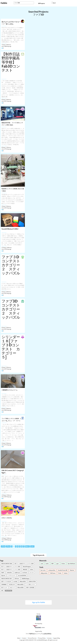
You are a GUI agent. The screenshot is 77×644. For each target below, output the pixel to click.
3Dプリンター (4, 588)
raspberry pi (17, 573)
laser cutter (43, 570)
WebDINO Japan (43, 640)
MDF (53, 564)
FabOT (3, 573)
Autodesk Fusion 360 (63, 570)
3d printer (72, 570)
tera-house (25, 573)
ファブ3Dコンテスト (31, 585)
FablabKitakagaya (26, 579)
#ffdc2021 (25, 570)
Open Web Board (71, 564)
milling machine (44, 573)
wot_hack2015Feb (22, 576)
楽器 (2, 591)
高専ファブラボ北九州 (6, 582)
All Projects (41, 4)
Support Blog (57, 638)
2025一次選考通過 (30, 588)
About (19, 638)
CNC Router (53, 573)
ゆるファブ (12, 588)
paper (58, 564)
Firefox (60, 573)
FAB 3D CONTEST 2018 (7, 564)
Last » (32, 547)
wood (42, 564)
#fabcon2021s (23, 582)
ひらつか (32, 573)
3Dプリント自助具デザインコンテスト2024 (24, 564)
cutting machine (52, 570)
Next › (27, 547)
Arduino (63, 564)
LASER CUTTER (32, 582)
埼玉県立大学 (12, 585)
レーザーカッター (12, 576)
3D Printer (17, 579)
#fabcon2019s (20, 585)
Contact (24, 638)
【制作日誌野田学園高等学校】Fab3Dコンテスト (11, 63)
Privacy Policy (42, 638)
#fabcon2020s (21, 588)
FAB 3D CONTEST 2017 (7, 579)
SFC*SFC (34, 640)
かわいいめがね (7, 518)
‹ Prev (8, 547)
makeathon (9, 573)
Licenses (49, 638)
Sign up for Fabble (39, 603)
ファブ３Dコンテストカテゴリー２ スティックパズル (11, 265)
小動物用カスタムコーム (10, 390)
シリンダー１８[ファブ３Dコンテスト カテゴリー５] (11, 347)
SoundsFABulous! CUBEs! (10, 229)
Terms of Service (32, 638)
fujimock (3, 576)
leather (47, 564)
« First (3, 547)
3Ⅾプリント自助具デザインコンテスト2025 (11, 567)
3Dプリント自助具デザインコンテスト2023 (11, 570)
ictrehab (15, 582)
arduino (32, 570)
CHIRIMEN (4, 585)
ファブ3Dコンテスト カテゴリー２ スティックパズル (11, 310)
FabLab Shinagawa (27, 567)
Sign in (54, 3)
